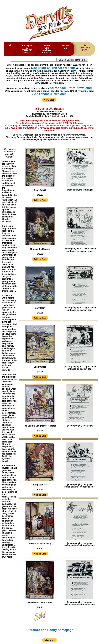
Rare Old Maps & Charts (47, 49)
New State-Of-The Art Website (53, 68)
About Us (66, 47)
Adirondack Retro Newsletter (71, 88)
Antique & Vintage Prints (27, 49)
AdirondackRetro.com (50, 94)
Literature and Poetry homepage (49, 630)
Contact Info (85, 47)
